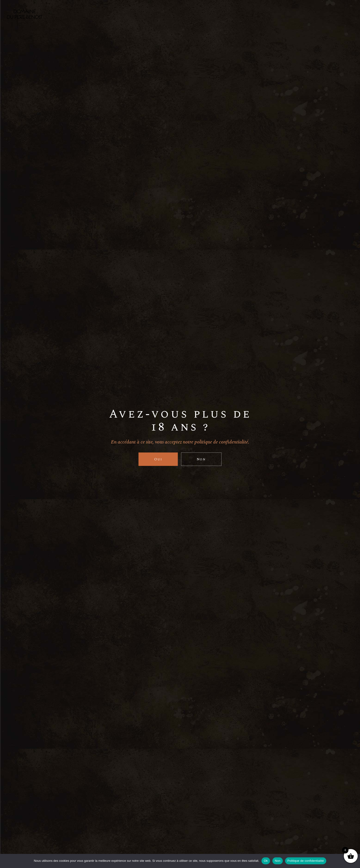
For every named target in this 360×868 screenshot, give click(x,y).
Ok (266, 861)
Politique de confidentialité (306, 861)
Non (278, 861)
